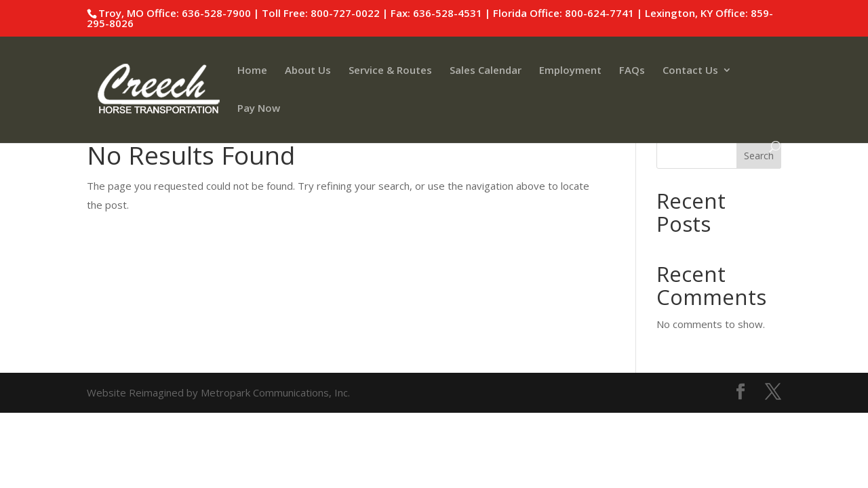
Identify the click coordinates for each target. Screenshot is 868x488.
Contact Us (690, 71)
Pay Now (259, 109)
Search (759, 156)
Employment (570, 71)
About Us (308, 71)
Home (252, 71)
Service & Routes (390, 71)
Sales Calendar (486, 71)
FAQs (632, 71)
